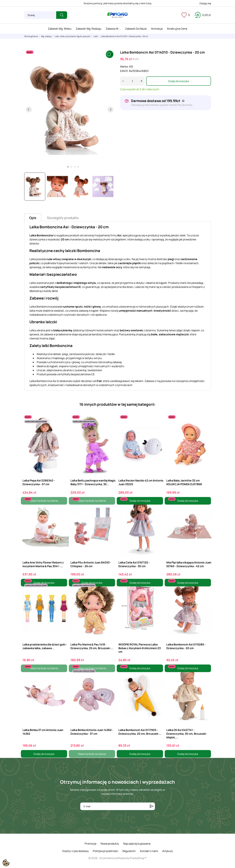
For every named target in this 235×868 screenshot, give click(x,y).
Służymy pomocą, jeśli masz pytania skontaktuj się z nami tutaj (117, 3)
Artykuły (168, 851)
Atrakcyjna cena (177, 29)
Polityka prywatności (106, 851)
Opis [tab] (33, 218)
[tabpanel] (70, 109)
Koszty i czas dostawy (76, 851)
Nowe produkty (110, 844)
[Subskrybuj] (152, 806)
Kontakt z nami (149, 851)
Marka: (124, 66)
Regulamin (129, 851)
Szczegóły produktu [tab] (63, 218)
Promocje (91, 844)
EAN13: (124, 71)
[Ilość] (132, 81)
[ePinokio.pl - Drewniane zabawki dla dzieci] (118, 15)
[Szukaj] (40, 15)
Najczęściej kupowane (137, 844)
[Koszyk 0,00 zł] (203, 15)
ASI (131, 66)
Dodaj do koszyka (178, 81)
